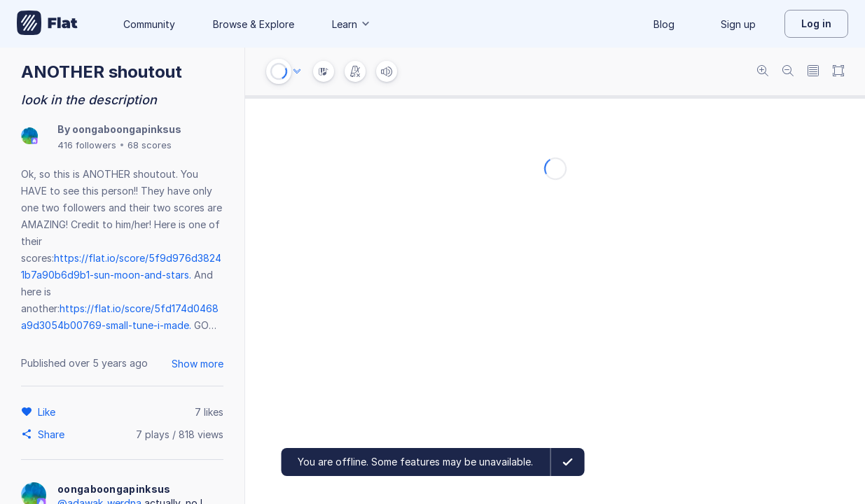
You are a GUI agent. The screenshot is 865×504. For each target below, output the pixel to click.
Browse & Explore (254, 24)
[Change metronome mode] (355, 71)
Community (149, 24)
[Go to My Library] (47, 24)
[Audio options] (297, 71)
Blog (664, 24)
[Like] (49, 412)
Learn (352, 24)
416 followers (87, 145)
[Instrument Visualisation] (324, 71)
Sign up (738, 24)
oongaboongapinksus (127, 129)
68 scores (150, 145)
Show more (198, 364)
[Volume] (387, 71)
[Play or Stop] (279, 71)
